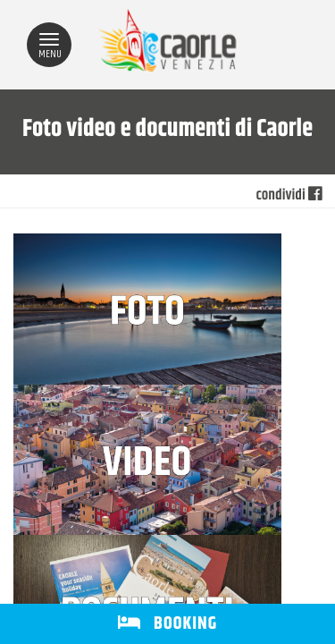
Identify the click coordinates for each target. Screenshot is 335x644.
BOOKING (167, 624)
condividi (289, 196)
